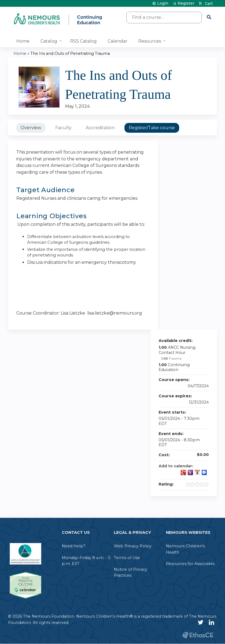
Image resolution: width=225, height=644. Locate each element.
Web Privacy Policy (133, 546)
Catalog (49, 41)
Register (186, 3)
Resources (150, 41)
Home (23, 41)
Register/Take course (152, 128)
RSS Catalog (83, 41)
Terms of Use (127, 558)
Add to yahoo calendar (190, 472)
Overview (31, 128)
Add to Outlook (204, 472)
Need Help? (74, 546)
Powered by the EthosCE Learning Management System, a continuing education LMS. (198, 635)
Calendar (118, 41)
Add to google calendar (183, 472)
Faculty (63, 128)
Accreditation (100, 128)
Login (163, 3)
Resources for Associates (190, 564)
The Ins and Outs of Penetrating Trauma (70, 53)
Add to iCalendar (197, 472)
